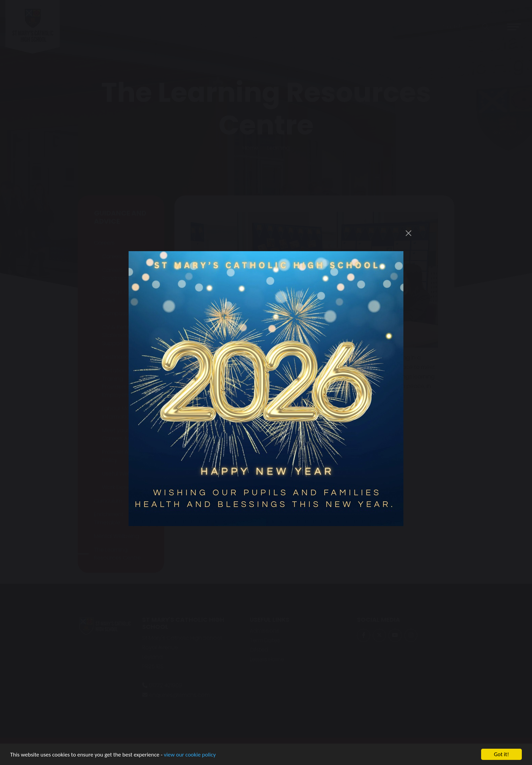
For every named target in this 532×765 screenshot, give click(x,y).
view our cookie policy (190, 755)
